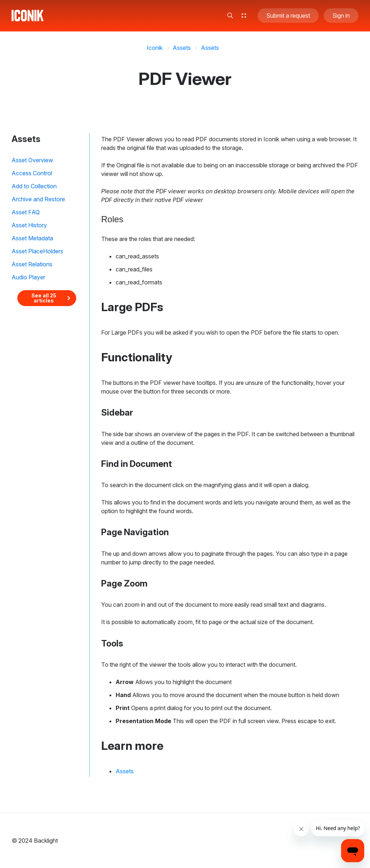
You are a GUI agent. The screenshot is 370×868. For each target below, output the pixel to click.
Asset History (29, 225)
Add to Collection (34, 186)
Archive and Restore (38, 199)
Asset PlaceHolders (37, 251)
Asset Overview (32, 160)
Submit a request (288, 16)
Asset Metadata (32, 238)
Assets (182, 48)
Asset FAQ (26, 212)
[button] (230, 16)
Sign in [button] (341, 16)
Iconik (155, 48)
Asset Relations (32, 264)
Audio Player (28, 277)
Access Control (32, 173)
